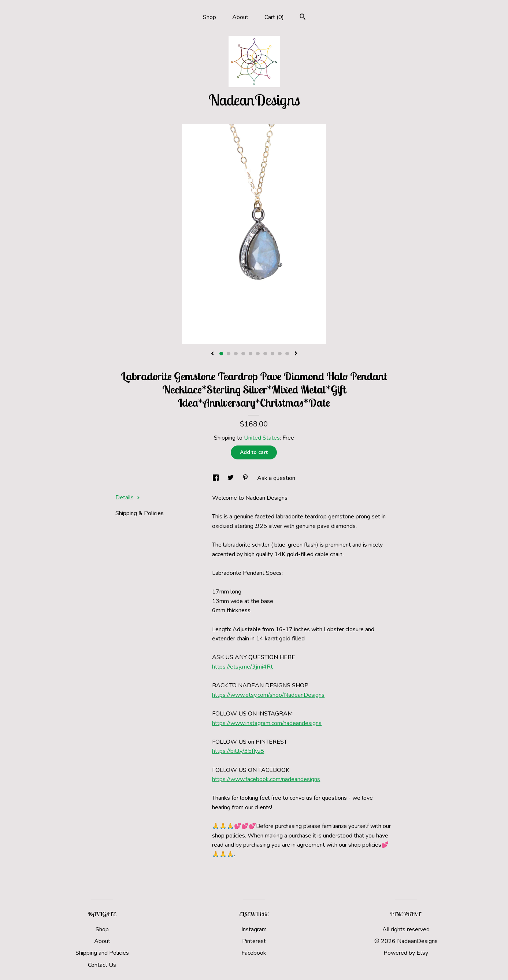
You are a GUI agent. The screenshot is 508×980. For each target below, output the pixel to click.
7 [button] (265, 354)
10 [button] (287, 354)
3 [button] (236, 354)
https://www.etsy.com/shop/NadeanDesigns (268, 695)
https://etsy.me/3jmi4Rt (242, 667)
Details (128, 498)
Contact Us (102, 965)
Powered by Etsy (406, 953)
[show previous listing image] (212, 354)
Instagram (254, 929)
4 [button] (243, 354)
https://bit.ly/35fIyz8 (238, 751)
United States (262, 438)
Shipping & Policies (140, 513)
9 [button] (280, 354)
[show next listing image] (296, 354)
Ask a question (276, 478)
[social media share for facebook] (216, 478)
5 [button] (251, 354)
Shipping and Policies (102, 953)
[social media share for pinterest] (246, 478)
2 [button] (229, 354)
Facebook (254, 953)
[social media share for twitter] (231, 478)
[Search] (303, 18)
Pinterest (254, 941)
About (240, 17)
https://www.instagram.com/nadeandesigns (267, 723)
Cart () (274, 17)
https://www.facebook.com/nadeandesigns (266, 779)
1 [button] (221, 354)
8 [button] (272, 354)
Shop (209, 17)
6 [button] (258, 354)
